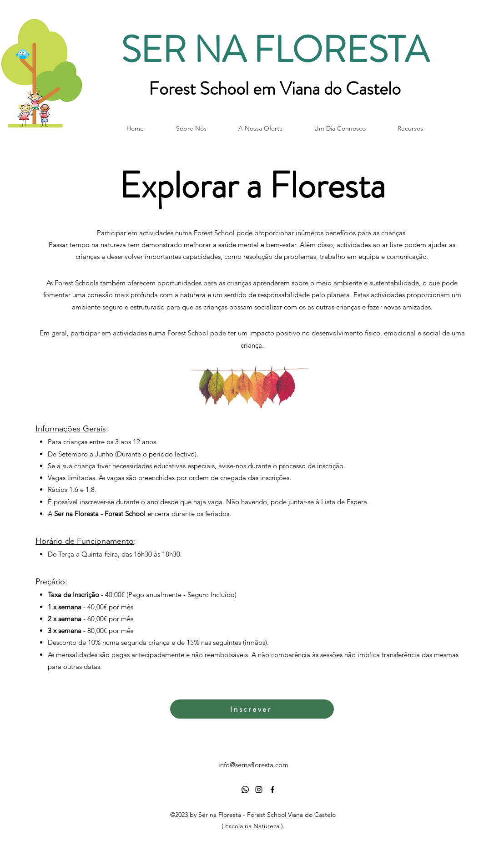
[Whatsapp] (245, 790)
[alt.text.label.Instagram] (259, 790)
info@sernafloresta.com (253, 765)
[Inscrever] (252, 709)
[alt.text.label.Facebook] (272, 790)
